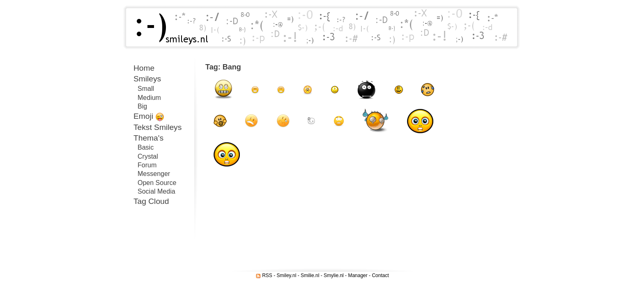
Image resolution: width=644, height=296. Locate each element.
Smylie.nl (334, 275)
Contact (380, 275)
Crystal (148, 156)
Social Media (156, 191)
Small (146, 89)
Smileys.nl (169, 27)
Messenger (154, 174)
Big (142, 106)
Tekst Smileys (158, 127)
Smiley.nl (287, 275)
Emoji (149, 117)
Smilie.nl (310, 275)
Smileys (147, 79)
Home (144, 68)
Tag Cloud (151, 201)
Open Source (157, 183)
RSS (267, 275)
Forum (147, 165)
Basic (146, 147)
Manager (358, 275)
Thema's (148, 138)
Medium (149, 98)
